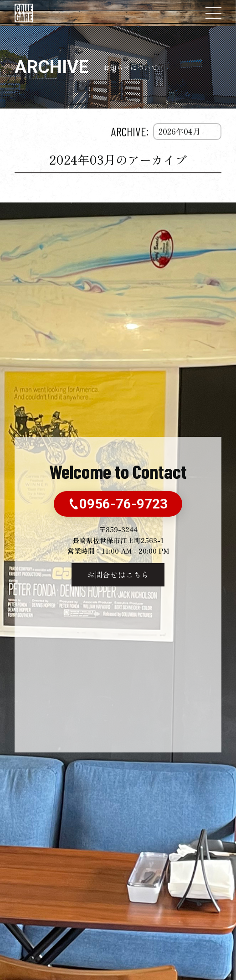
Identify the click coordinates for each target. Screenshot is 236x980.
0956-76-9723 (118, 504)
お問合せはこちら (118, 575)
